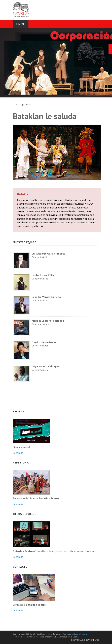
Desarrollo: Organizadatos (85, 640)
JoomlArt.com (81, 634)
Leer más (18, 453)
